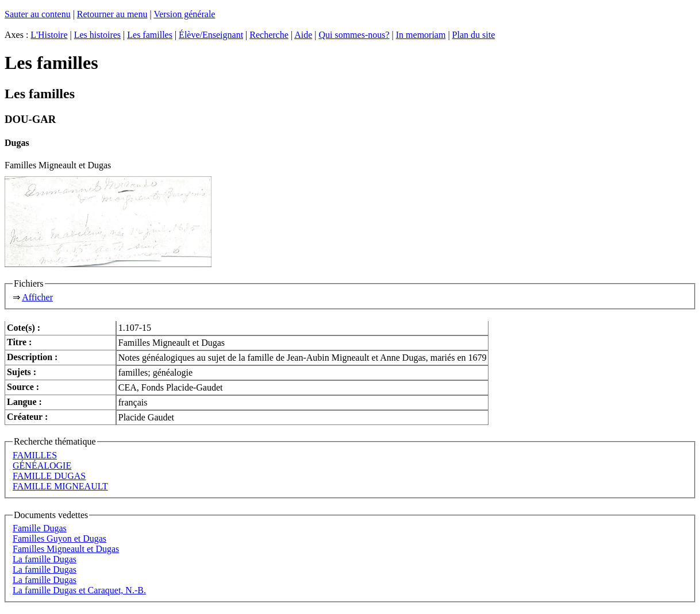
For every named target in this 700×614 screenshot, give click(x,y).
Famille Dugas (40, 528)
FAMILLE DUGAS (49, 476)
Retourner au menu (112, 14)
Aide (303, 35)
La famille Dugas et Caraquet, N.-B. (79, 590)
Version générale (184, 14)
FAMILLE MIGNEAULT (60, 486)
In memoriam (421, 35)
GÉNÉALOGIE (42, 466)
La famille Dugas (45, 559)
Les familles (150, 35)
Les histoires (97, 35)
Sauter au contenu (38, 14)
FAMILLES (35, 455)
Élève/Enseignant (211, 35)
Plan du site (474, 35)
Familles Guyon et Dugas (59, 538)
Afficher (37, 297)
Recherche (269, 35)
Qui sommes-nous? (354, 35)
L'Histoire (49, 35)
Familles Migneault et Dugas (66, 549)
